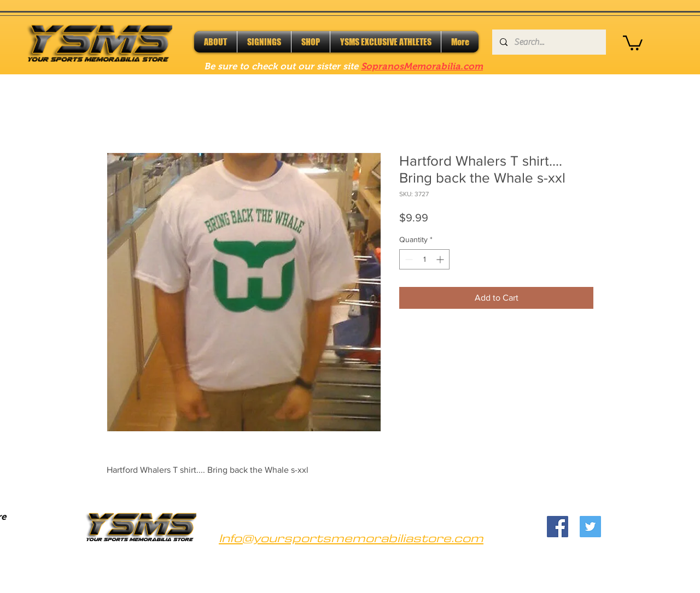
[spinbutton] (424, 259)
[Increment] (441, 259)
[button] (633, 42)
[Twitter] (590, 527)
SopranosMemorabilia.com (422, 66)
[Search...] (549, 42)
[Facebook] (558, 527)
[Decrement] (408, 259)
